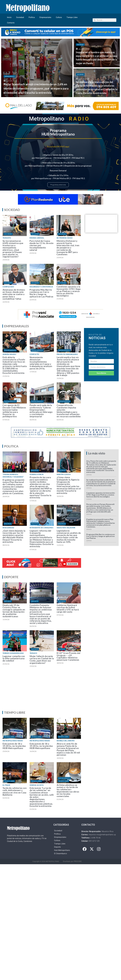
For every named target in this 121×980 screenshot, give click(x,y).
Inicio (9, 17)
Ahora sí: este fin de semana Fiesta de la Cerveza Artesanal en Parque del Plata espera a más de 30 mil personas (68, 749)
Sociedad (20, 17)
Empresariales (45, 17)
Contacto (11, 23)
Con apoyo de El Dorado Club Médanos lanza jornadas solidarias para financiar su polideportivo (14, 411)
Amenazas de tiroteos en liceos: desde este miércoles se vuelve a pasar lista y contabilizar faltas (14, 294)
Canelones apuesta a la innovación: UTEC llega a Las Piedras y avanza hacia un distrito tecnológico (69, 291)
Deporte (8, 601)
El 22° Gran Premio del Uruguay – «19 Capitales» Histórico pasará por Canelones (69, 656)
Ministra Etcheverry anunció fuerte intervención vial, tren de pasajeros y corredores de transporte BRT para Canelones (68, 248)
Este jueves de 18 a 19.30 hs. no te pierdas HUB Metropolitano (14, 746)
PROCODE (78, 861)
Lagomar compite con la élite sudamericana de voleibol (14, 658)
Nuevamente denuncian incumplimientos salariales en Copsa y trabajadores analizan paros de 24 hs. (41, 363)
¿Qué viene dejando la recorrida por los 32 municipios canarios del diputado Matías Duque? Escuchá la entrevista (14, 536)
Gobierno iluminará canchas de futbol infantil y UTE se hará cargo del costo (68, 608)
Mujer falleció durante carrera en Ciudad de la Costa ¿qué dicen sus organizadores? (42, 660)
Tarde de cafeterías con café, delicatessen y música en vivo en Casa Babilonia (15, 791)
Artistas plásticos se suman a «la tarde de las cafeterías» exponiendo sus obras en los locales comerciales (68, 791)
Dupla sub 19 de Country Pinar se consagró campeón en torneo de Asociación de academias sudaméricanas (14, 611)
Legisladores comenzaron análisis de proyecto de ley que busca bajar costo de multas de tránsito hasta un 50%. (69, 536)
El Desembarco (60, 854)
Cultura (59, 17)
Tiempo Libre (72, 17)
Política (32, 17)
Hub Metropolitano (62, 850)
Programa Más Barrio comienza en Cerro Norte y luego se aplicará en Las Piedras (41, 293)
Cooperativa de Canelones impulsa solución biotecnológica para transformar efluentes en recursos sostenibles (69, 411)
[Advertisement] (60, 691)
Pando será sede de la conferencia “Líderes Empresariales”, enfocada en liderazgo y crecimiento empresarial (41, 411)
